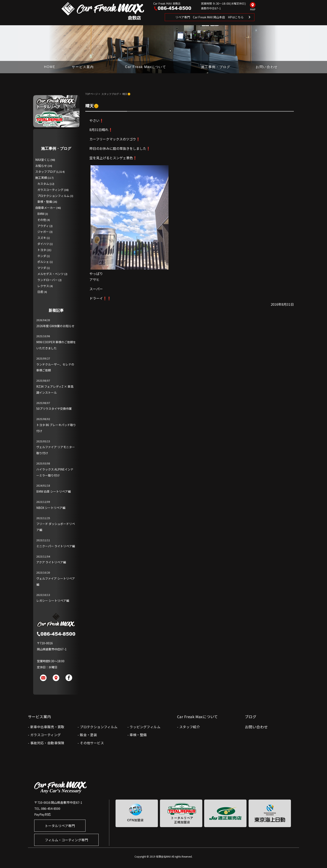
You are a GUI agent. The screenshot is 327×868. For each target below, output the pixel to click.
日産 (40, 292)
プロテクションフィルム (53, 196)
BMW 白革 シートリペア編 (53, 491)
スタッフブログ (110, 94)
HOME (50, 67)
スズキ (42, 238)
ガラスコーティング (50, 190)
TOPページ (92, 94)
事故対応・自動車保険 (47, 743)
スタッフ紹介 (190, 727)
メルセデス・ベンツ (50, 274)
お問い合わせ (267, 67)
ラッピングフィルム (145, 727)
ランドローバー (48, 280)
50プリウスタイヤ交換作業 (54, 409)
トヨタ (42, 250)
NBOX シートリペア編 (51, 508)
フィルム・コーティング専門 (66, 840)
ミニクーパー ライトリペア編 (56, 546)
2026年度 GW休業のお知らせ (55, 326)
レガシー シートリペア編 (53, 601)
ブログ (251, 717)
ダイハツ (43, 244)
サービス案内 (83, 67)
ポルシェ (43, 262)
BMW (41, 214)
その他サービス (92, 743)
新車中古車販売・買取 (47, 727)
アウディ (43, 226)
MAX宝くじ (43, 160)
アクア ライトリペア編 (51, 562)
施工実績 (41, 178)
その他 (42, 220)
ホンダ (42, 256)
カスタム (43, 184)
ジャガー (43, 232)
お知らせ (41, 166)
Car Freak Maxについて (146, 67)
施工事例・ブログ (216, 67)
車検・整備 (45, 202)
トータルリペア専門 (60, 826)
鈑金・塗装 (88, 735)
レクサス (43, 286)
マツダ (42, 268)
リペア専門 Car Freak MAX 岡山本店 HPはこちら (209, 17)
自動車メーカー (45, 208)
